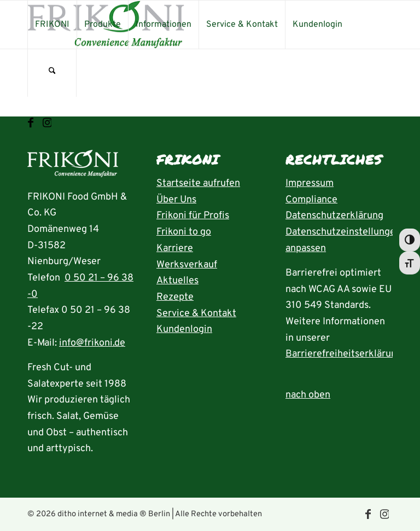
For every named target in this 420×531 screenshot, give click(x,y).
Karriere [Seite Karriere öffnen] (175, 249)
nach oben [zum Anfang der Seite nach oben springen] (308, 395)
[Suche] (52, 73)
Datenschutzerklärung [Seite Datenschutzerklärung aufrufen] (334, 216)
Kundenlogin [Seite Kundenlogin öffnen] (184, 329)
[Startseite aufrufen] (73, 167)
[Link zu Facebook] (31, 123)
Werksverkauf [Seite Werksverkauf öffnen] (187, 265)
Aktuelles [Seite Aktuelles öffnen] (177, 281)
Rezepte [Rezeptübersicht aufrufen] (175, 297)
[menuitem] (52, 25)
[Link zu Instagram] (47, 123)
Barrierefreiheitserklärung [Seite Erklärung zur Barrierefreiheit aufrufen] (344, 354)
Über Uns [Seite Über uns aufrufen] (176, 200)
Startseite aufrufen (198, 183)
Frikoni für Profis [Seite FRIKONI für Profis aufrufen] (193, 216)
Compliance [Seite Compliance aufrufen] (311, 200)
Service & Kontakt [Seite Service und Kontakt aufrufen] (196, 314)
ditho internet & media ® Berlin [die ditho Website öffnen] (114, 514)
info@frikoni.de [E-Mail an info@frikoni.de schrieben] (92, 343)
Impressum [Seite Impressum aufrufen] (310, 183)
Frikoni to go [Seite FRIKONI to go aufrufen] (184, 232)
